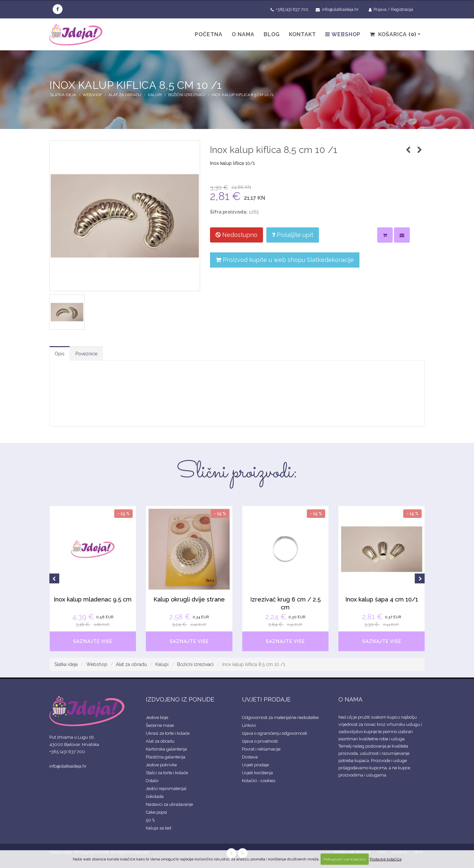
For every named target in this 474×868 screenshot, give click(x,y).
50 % (150, 820)
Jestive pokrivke (161, 765)
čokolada (155, 796)
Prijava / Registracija (391, 10)
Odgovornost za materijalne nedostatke (280, 717)
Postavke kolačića (386, 859)
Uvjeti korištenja (257, 773)
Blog (272, 34)
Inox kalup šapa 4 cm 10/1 (382, 599)
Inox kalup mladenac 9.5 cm (93, 599)
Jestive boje (157, 717)
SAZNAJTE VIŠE (93, 641)
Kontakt (303, 34)
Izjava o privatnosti (260, 741)
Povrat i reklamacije (261, 749)
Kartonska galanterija (166, 749)
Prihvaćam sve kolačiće (345, 859)
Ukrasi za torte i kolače (168, 733)
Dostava (250, 757)
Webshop (343, 34)
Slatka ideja (63, 95)
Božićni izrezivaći (187, 95)
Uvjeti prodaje (255, 765)
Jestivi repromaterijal (166, 789)
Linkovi (249, 725)
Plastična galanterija (166, 757)
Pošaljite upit (293, 235)
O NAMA (350, 699)
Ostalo (152, 781)
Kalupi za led (158, 828)
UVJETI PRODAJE (266, 699)
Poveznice (86, 354)
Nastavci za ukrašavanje (169, 804)
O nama (243, 34)
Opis (60, 354)
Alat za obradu (125, 95)
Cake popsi (156, 812)
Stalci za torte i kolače (167, 773)
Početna (209, 34)
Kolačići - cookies (259, 781)
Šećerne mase (160, 725)
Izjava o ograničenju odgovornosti (275, 733)
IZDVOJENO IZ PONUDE (180, 699)
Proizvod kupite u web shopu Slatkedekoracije (285, 260)
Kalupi (155, 95)
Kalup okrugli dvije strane (189, 599)
